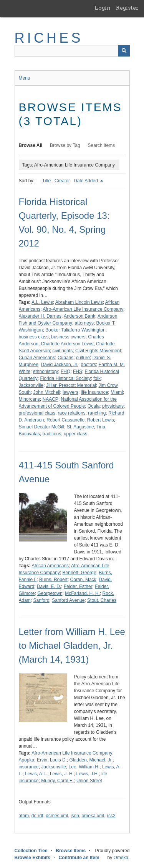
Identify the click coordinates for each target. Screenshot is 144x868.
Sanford (41, 600)
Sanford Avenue (68, 600)
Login (103, 8)
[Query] (72, 51)
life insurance (95, 392)
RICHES (49, 38)
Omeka (121, 858)
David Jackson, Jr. (60, 365)
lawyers (70, 392)
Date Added (86, 181)
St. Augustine (80, 427)
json (75, 816)
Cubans (65, 358)
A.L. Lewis (42, 302)
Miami (117, 392)
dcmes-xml (57, 816)
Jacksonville (31, 385)
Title (46, 181)
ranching (97, 413)
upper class (75, 434)
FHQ (65, 372)
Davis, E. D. (49, 586)
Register (127, 8)
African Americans (50, 566)
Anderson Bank (79, 316)
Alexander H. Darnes (40, 316)
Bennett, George (79, 573)
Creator (62, 181)
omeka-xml (93, 816)
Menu (25, 78)
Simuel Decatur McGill (42, 427)
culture (83, 358)
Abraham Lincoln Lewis (79, 302)
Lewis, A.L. (36, 774)
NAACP (50, 399)
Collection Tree (31, 851)
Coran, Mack (83, 580)
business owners (68, 337)
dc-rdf (37, 816)
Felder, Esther (78, 586)
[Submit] (124, 51)
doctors (89, 365)
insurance (29, 767)
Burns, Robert (53, 580)
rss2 (111, 816)
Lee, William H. (84, 767)
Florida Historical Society (66, 378)
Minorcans (29, 399)
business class (34, 337)
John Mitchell (47, 392)
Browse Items (71, 851)
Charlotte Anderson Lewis (67, 344)
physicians (113, 406)
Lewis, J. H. (62, 774)
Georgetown (50, 593)
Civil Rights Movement (98, 351)
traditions (52, 434)
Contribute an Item (79, 858)
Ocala (94, 406)
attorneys (84, 323)
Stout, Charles (102, 600)
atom (24, 816)
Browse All (31, 145)
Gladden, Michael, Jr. (91, 760)
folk (97, 378)
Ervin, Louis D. (52, 760)
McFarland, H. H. (82, 593)
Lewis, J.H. (88, 774)
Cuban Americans (37, 358)
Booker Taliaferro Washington (75, 330)
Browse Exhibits (32, 858)
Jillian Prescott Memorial (71, 385)
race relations (72, 413)
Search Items (102, 145)
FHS (78, 372)
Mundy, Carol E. (57, 781)
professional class (37, 413)
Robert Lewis (101, 420)
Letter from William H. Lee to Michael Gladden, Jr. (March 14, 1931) (72, 646)
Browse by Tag (65, 145)
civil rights (63, 351)
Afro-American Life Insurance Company (83, 309)
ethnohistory (46, 372)
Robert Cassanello (65, 420)
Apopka (27, 760)
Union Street (89, 781)
